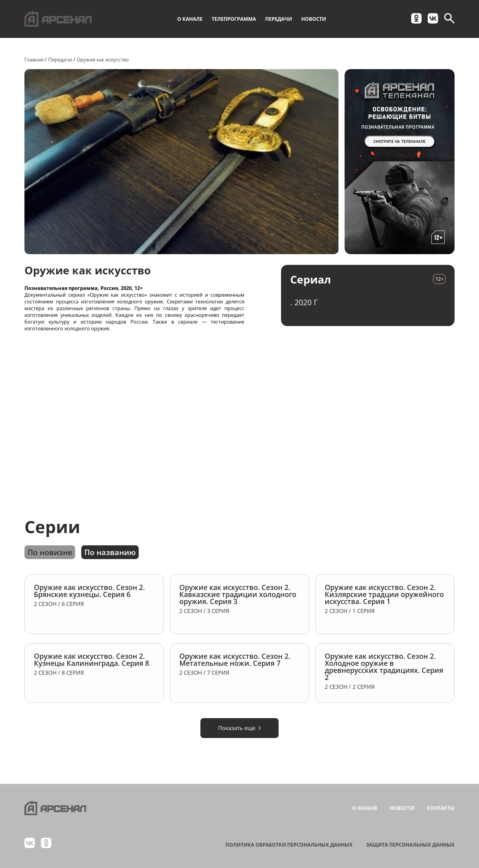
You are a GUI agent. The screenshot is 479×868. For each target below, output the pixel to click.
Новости (314, 19)
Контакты (441, 808)
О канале (190, 19)
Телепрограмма (234, 19)
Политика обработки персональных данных (289, 845)
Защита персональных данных (410, 845)
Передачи (279, 19)
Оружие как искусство (103, 60)
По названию (110, 552)
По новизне (50, 552)
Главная (34, 60)
